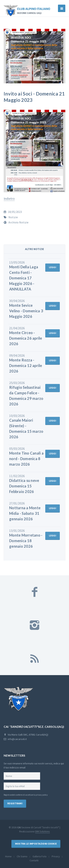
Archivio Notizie (18, 225)
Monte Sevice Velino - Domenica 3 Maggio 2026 (26, 313)
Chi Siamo (22, 856)
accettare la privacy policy (36, 795)
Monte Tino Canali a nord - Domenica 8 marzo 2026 (26, 461)
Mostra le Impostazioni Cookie (36, 844)
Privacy (56, 856)
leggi (53, 270)
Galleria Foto (40, 856)
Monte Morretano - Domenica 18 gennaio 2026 (26, 543)
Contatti (34, 860)
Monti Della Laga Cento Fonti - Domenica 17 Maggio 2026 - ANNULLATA (24, 280)
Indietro (9, 199)
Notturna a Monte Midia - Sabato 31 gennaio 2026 (25, 516)
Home (8, 856)
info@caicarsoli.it (17, 739)
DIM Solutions (43, 831)
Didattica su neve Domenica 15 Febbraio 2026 (24, 488)
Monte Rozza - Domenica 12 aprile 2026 (26, 368)
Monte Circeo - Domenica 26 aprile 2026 (26, 341)
